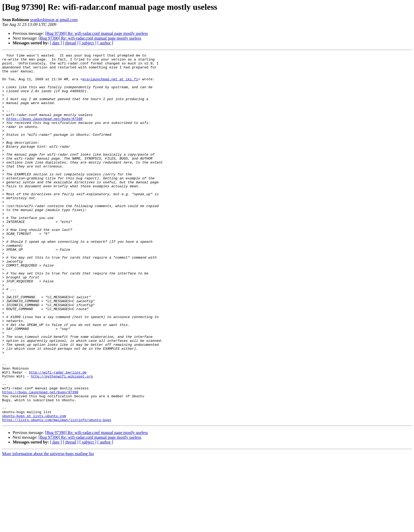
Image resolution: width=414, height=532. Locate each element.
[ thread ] (71, 43)
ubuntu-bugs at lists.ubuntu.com (34, 489)
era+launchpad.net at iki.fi (110, 85)
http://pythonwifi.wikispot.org (62, 441)
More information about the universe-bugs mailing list (48, 527)
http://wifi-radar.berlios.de (58, 436)
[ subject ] (88, 43)
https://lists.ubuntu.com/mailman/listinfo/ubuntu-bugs (57, 493)
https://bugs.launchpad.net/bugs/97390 (44, 132)
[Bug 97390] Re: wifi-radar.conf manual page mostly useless (97, 33)
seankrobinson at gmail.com (54, 20)
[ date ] (56, 43)
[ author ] (105, 43)
